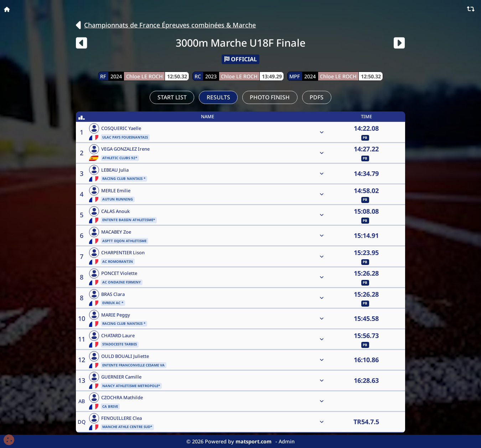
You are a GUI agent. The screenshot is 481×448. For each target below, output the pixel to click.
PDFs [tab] (317, 97)
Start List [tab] (172, 97)
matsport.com (254, 441)
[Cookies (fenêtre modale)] (9, 440)
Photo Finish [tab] (270, 97)
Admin (287, 441)
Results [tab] (218, 97)
